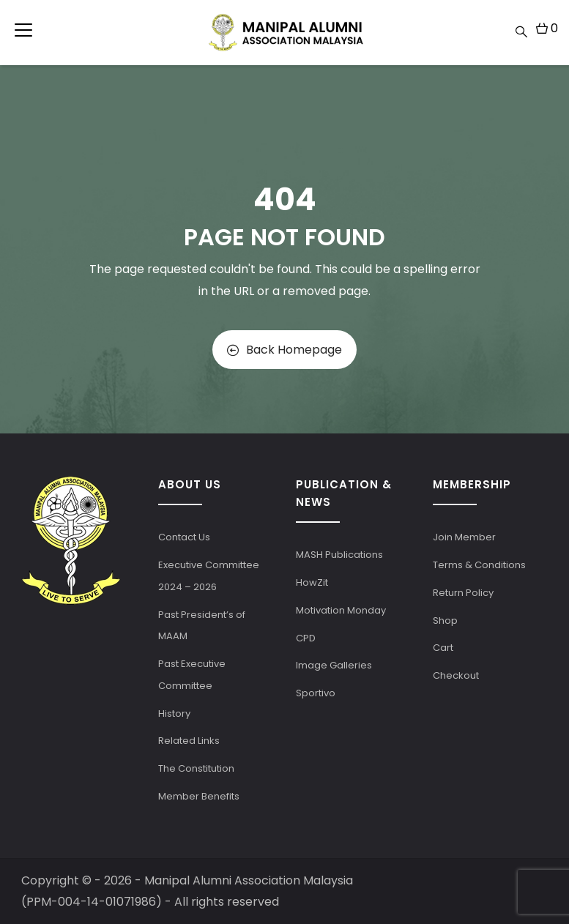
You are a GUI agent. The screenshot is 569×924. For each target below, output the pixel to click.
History (174, 714)
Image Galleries (334, 665)
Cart (443, 648)
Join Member (464, 537)
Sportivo (316, 693)
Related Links (189, 741)
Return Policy (463, 593)
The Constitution (196, 768)
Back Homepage (284, 350)
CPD (306, 638)
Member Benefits (199, 796)
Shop (445, 621)
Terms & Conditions (479, 565)
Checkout (456, 675)
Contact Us (184, 537)
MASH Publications (339, 555)
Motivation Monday (341, 610)
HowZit (312, 582)
